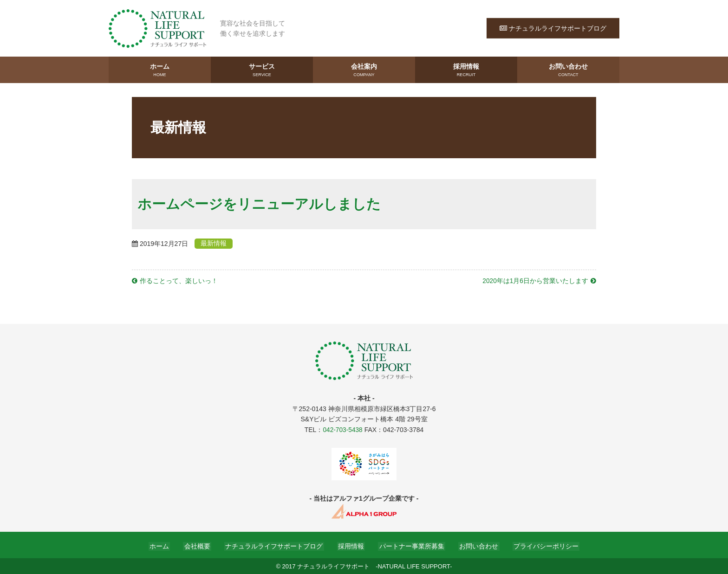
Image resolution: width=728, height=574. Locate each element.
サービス (262, 70)
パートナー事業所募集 (409, 545)
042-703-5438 (342, 429)
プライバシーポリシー (539, 545)
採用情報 (466, 70)
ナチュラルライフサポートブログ (553, 28)
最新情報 (216, 243)
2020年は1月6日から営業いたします (535, 280)
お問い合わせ (568, 70)
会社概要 (201, 545)
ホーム (160, 70)
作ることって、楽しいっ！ (179, 280)
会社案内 (364, 70)
